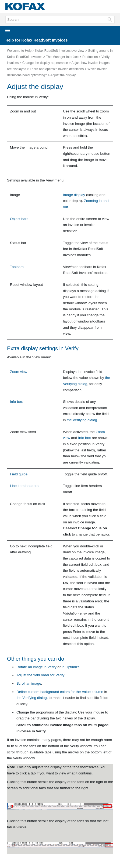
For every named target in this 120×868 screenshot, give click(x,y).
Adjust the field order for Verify (40, 675)
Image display (74, 195)
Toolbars (17, 267)
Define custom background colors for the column (60, 692)
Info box (84, 438)
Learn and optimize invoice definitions (57, 69)
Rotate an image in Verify (36, 667)
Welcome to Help (19, 51)
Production (90, 57)
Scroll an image (29, 683)
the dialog (82, 420)
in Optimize (71, 667)
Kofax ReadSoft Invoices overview (60, 51)
